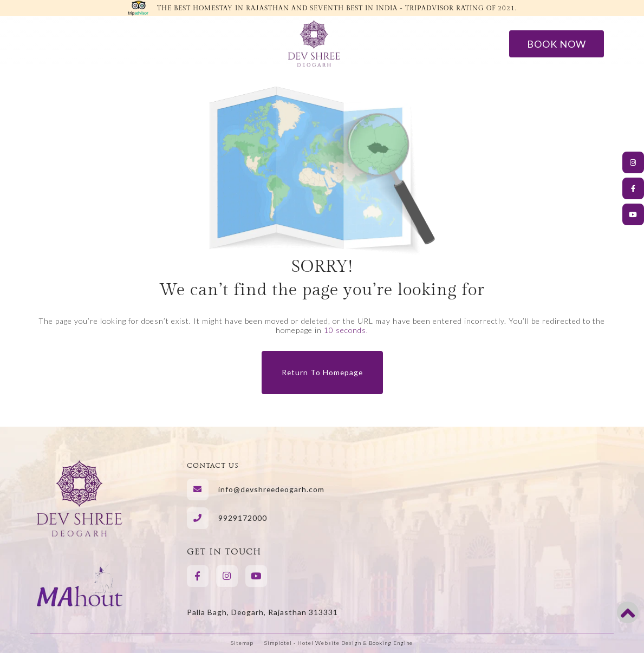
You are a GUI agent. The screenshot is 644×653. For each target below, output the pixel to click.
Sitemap (242, 643)
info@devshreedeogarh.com (271, 489)
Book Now (557, 44)
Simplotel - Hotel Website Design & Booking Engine (339, 643)
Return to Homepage (322, 372)
